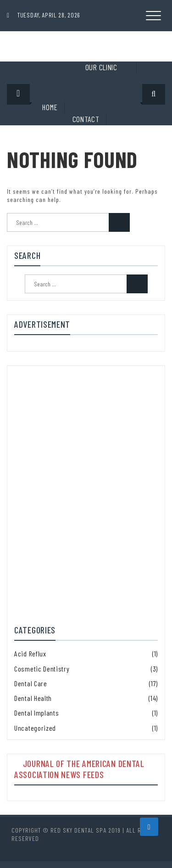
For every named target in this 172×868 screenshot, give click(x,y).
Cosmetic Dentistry (42, 669)
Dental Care (31, 683)
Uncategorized (35, 728)
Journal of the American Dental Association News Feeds (79, 769)
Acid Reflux (30, 653)
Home (50, 107)
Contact (86, 119)
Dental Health (33, 698)
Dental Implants (37, 713)
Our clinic (101, 67)
